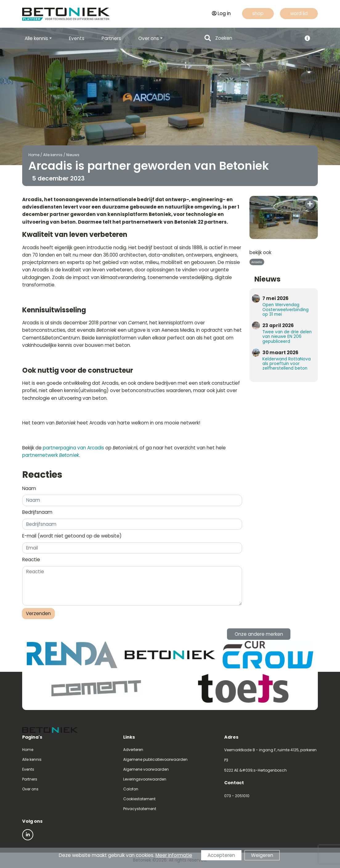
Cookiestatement (139, 799)
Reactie (31, 560)
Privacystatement (140, 809)
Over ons (30, 789)
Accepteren (221, 855)
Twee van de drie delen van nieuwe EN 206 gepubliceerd (287, 337)
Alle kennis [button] (36, 38)
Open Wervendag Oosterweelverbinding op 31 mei (285, 309)
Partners (111, 38)
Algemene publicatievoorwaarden (155, 759)
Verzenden (38, 613)
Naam (29, 488)
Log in (221, 13)
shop (258, 13)
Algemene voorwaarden (146, 769)
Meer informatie (174, 855)
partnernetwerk (51, 455)
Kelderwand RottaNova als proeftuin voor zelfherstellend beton (287, 364)
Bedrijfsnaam (37, 512)
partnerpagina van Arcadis (73, 448)
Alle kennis (53, 155)
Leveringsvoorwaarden (145, 779)
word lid (299, 13)
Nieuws (73, 155)
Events (77, 38)
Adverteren (133, 750)
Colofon (131, 789)
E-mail (72, 536)
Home (34, 155)
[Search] (257, 38)
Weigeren (262, 855)
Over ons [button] (149, 38)
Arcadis (257, 262)
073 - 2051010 (237, 796)
